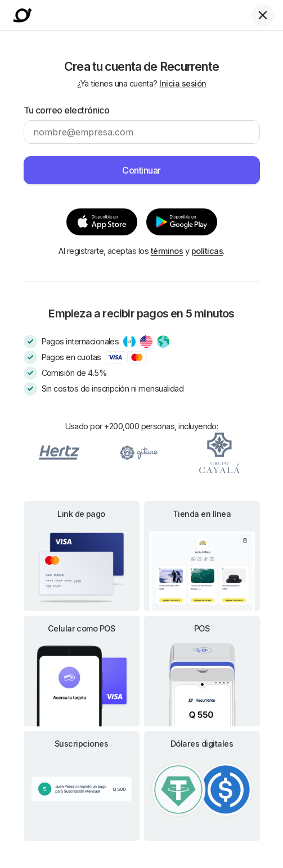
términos (167, 251)
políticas (207, 251)
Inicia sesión (183, 83)
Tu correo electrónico (67, 110)
